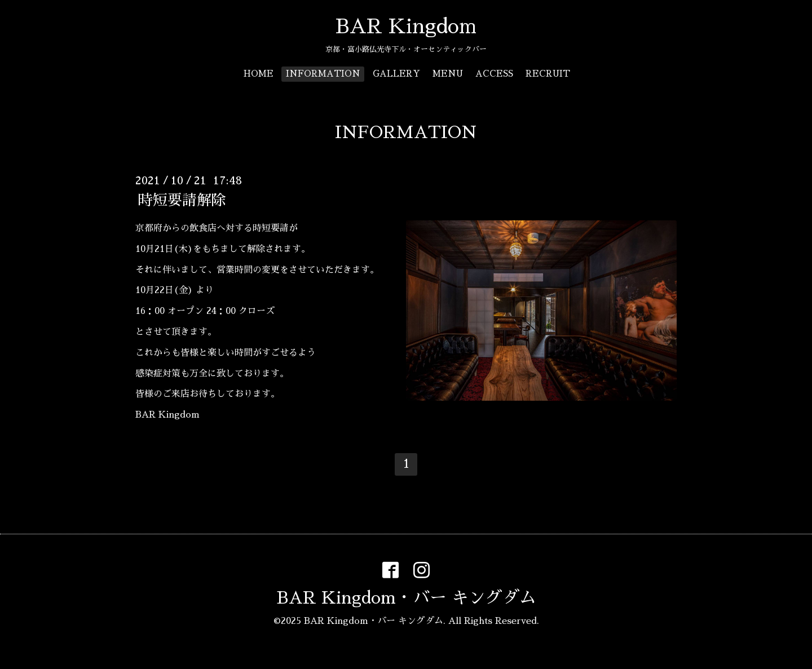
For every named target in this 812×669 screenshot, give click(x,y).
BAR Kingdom (406, 26)
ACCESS (494, 74)
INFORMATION (323, 74)
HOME (259, 74)
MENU (448, 74)
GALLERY (396, 74)
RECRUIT (548, 74)
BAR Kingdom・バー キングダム (406, 598)
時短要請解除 (182, 200)
